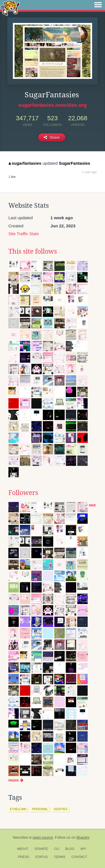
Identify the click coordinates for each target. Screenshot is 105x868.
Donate (41, 849)
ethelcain (18, 809)
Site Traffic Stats (24, 234)
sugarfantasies (25, 163)
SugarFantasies (74, 163)
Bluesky (83, 837)
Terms (60, 857)
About (23, 849)
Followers (23, 493)
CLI (57, 849)
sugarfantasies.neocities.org (52, 105)
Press (24, 857)
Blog (70, 849)
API (83, 849)
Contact (79, 857)
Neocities (20, 837)
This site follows (33, 251)
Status (42, 857)
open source (43, 837)
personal (40, 809)
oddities (60, 809)
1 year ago (89, 172)
